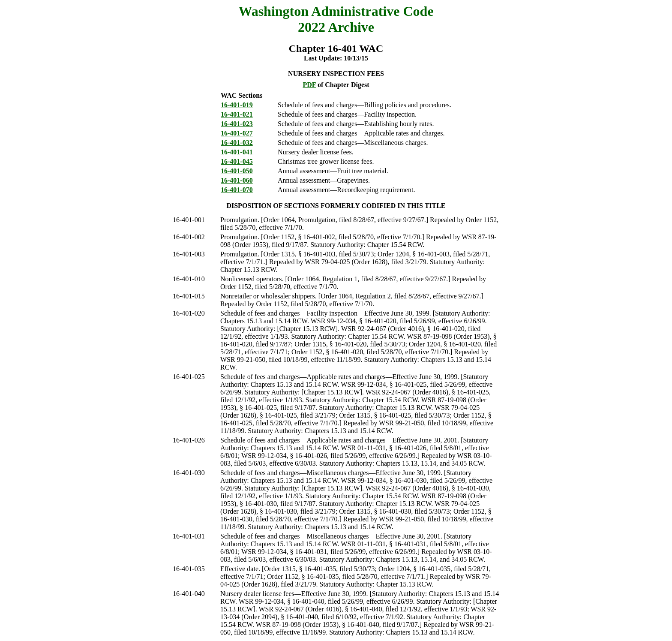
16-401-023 (237, 124)
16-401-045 (237, 161)
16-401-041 (237, 152)
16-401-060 (237, 180)
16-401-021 (237, 114)
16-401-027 (237, 133)
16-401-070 (237, 190)
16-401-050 (237, 171)
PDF (309, 85)
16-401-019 (237, 105)
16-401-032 (237, 143)
